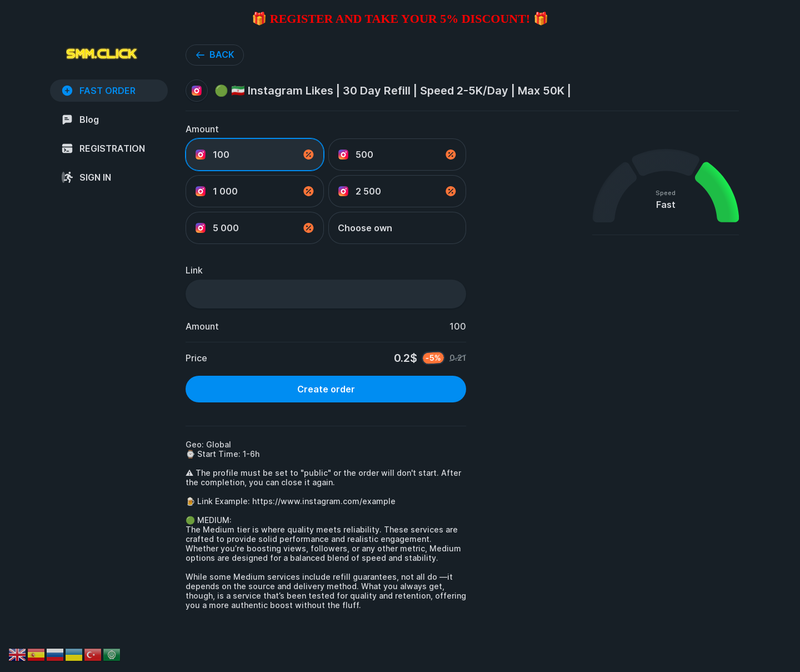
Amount (202, 129)
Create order (326, 389)
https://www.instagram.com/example (324, 501)
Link (194, 270)
